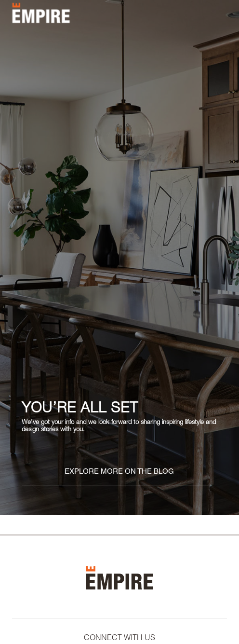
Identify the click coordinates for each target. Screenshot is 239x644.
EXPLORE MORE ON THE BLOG (119, 472)
